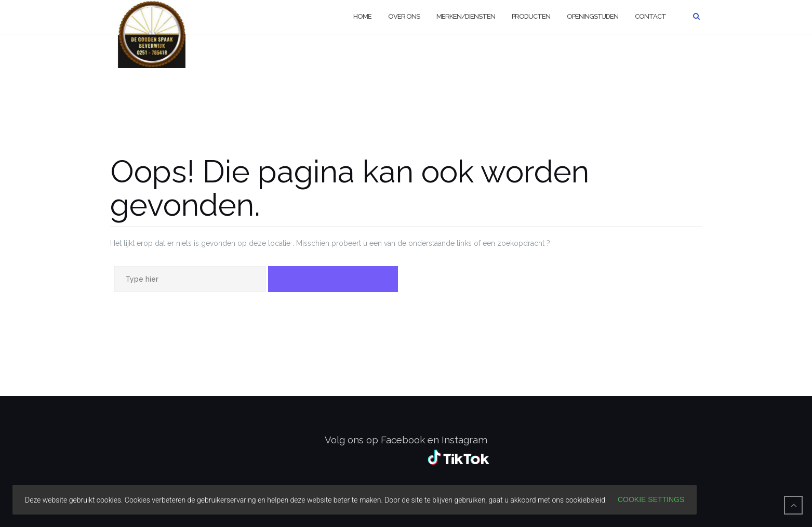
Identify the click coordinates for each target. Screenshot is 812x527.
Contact (650, 16)
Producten (531, 16)
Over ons (404, 16)
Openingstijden (593, 16)
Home (362, 16)
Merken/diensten (466, 16)
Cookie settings (651, 499)
